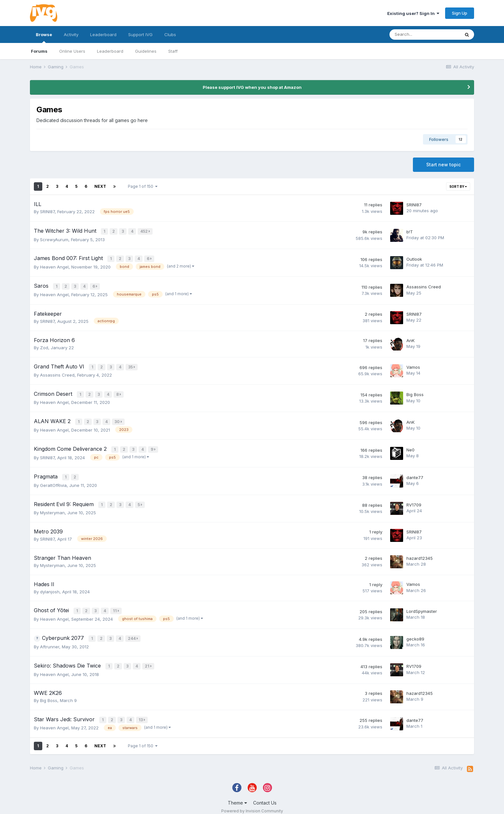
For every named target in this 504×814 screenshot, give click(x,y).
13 (142, 714)
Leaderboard (110, 51)
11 (116, 606)
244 (133, 633)
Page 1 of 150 (143, 186)
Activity (71, 34)
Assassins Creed (424, 285)
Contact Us (265, 796)
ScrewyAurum (54, 239)
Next (100, 186)
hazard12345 (420, 553)
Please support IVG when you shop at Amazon (252, 87)
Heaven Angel (54, 266)
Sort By (458, 186)
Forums (39, 51)
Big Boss (415, 392)
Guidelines (146, 51)
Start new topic (443, 165)
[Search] (425, 34)
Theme (237, 796)
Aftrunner (50, 642)
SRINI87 (47, 212)
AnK (410, 339)
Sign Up (460, 13)
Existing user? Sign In (413, 13)
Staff (173, 51)
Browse (44, 37)
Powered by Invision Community (252, 804)
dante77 (415, 474)
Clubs (170, 34)
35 (132, 365)
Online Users (72, 51)
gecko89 (415, 634)
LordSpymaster (422, 606)
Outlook (414, 258)
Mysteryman (52, 508)
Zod (44, 346)
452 (145, 231)
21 (149, 661)
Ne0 (410, 446)
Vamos (413, 365)
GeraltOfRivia (53, 481)
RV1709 (414, 500)
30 (119, 419)
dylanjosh (50, 587)
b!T (410, 231)
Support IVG (140, 34)
